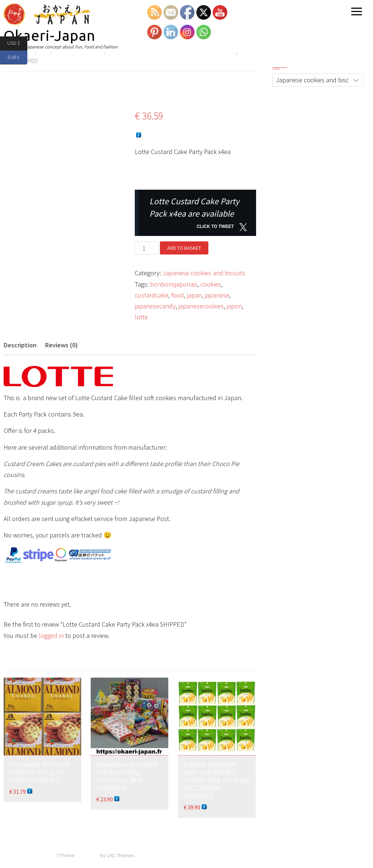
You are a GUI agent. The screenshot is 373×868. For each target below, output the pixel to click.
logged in (51, 636)
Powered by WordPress (30, 856)
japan (194, 295)
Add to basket (184, 248)
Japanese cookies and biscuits (204, 273)
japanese (217, 295)
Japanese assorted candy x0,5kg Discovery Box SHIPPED (127, 776)
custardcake (152, 295)
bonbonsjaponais (174, 284)
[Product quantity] (147, 248)
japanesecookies (201, 306)
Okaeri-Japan (50, 35)
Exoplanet (88, 856)
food (178, 295)
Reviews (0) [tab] (62, 345)
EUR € (17, 58)
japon (234, 306)
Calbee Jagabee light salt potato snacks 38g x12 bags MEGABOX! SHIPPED (217, 780)
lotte (141, 317)
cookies (211, 284)
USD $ (17, 44)
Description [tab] (20, 345)
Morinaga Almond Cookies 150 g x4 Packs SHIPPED (39, 772)
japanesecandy (155, 306)
